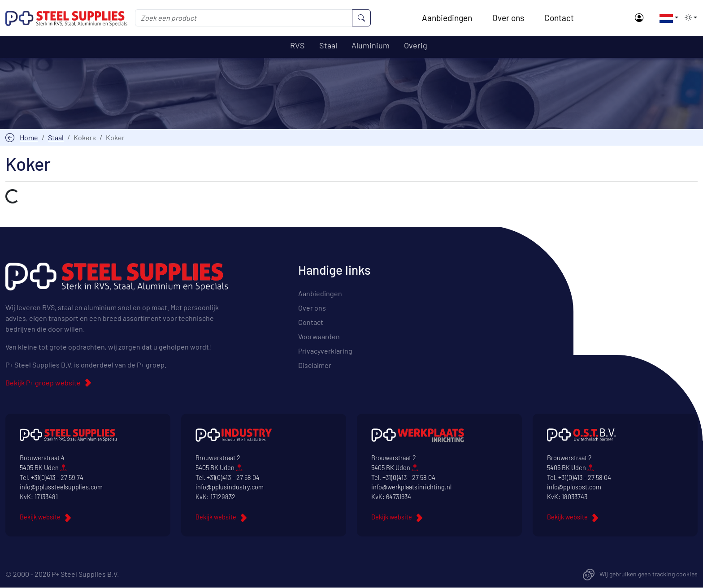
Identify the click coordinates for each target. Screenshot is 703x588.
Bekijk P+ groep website (43, 383)
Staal (56, 137)
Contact (559, 18)
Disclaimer (315, 365)
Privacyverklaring (325, 351)
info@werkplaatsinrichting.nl (411, 487)
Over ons (508, 18)
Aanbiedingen (447, 18)
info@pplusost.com (574, 487)
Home (29, 137)
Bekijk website (40, 517)
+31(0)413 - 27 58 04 (233, 478)
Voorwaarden (319, 337)
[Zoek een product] (244, 18)
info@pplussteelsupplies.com (61, 487)
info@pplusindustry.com (230, 487)
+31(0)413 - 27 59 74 (57, 478)
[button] (666, 17)
